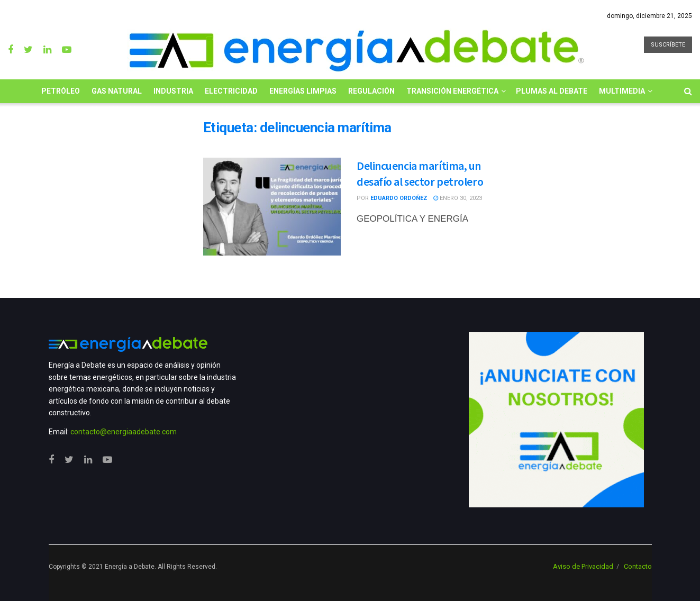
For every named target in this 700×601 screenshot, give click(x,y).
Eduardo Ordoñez (399, 198)
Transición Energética (452, 91)
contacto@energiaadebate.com (124, 432)
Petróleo (61, 91)
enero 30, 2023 (458, 198)
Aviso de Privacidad (583, 566)
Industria (173, 91)
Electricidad (231, 91)
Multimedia (622, 91)
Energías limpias (303, 91)
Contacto (638, 566)
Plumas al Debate (552, 91)
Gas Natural (117, 91)
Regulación (371, 91)
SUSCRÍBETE (668, 45)
